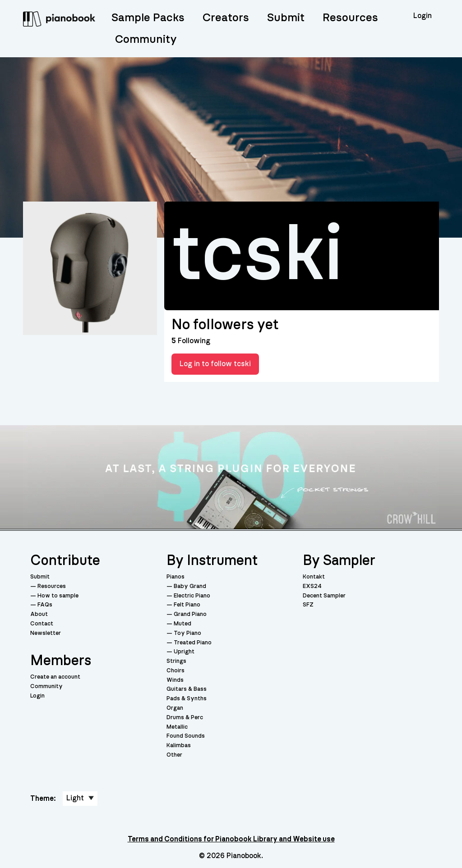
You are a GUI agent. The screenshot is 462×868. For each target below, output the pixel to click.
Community (146, 39)
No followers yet (225, 325)
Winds (175, 680)
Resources (350, 18)
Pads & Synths (187, 699)
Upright (184, 652)
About (39, 614)
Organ (175, 708)
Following (191, 341)
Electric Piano (192, 596)
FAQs (45, 605)
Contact (42, 624)
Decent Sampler (324, 596)
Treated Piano (193, 643)
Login (37, 696)
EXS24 (312, 586)
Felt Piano (187, 605)
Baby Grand (190, 586)
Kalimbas (179, 746)
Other (174, 755)
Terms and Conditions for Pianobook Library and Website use (231, 839)
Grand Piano (190, 614)
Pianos (176, 577)
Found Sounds (186, 736)
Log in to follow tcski (215, 364)
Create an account (55, 677)
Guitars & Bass (187, 689)
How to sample (58, 596)
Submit (286, 18)
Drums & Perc (185, 718)
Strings (176, 661)
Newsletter (46, 633)
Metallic (177, 727)
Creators (226, 18)
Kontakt (314, 577)
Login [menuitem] (423, 16)
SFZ (308, 605)
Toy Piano (187, 633)
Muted (182, 624)
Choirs (176, 671)
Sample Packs (148, 18)
